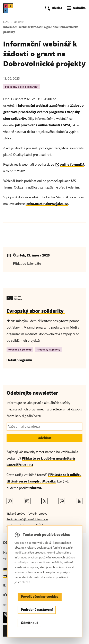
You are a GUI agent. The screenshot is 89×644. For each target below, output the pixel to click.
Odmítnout (29, 623)
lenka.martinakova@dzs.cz (47, 204)
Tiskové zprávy (16, 514)
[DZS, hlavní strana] (8, 8)
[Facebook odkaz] (10, 501)
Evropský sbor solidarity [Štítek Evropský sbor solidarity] (22, 87)
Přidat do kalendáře (27, 264)
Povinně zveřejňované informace (27, 519)
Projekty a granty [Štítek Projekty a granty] (48, 350)
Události (19, 22)
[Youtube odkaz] (79, 501)
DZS (6, 22)
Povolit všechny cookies (40, 597)
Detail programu (19, 360)
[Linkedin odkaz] (62, 501)
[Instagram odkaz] (27, 501)
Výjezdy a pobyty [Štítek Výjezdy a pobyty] (20, 350)
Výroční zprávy (38, 514)
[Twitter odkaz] (45, 501)
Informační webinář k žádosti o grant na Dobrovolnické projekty (41, 29)
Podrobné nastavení (37, 610)
